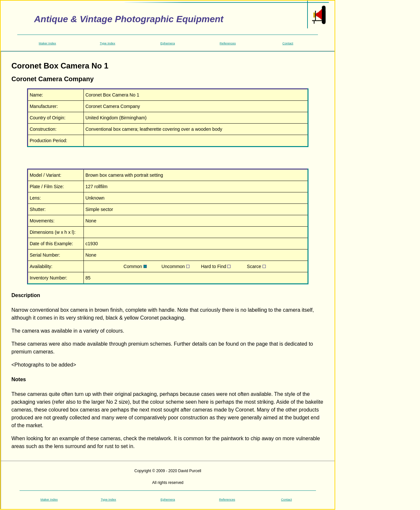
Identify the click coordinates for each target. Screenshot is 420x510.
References (228, 43)
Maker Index (47, 43)
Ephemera (168, 43)
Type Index (107, 43)
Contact (288, 43)
